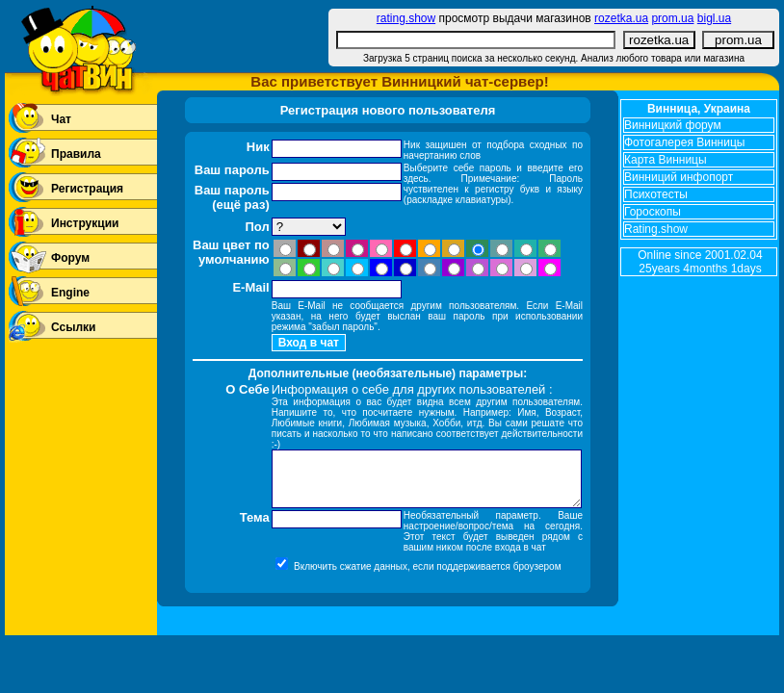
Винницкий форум (673, 125)
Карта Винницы (666, 160)
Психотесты (656, 194)
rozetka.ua (621, 18)
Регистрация (87, 189)
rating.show (406, 18)
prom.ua (672, 18)
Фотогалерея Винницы (684, 142)
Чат (61, 119)
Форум (70, 258)
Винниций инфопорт (679, 177)
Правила (76, 154)
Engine (70, 293)
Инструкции (85, 223)
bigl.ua (714, 18)
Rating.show (656, 229)
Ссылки (73, 327)
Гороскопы (653, 212)
